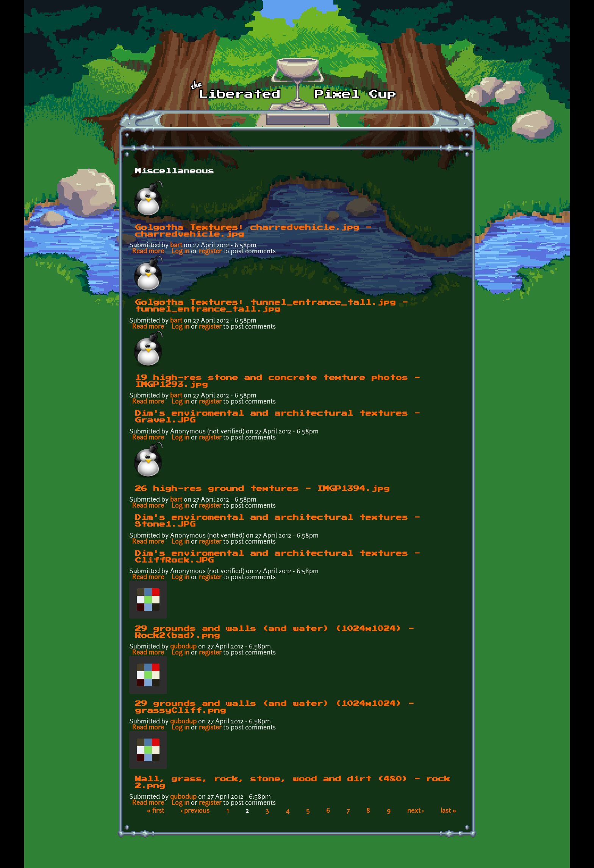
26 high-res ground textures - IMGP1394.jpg (263, 489)
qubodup (183, 647)
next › (416, 811)
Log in (181, 252)
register (210, 252)
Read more (148, 252)
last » (448, 811)
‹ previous (195, 811)
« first (156, 811)
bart (176, 246)
